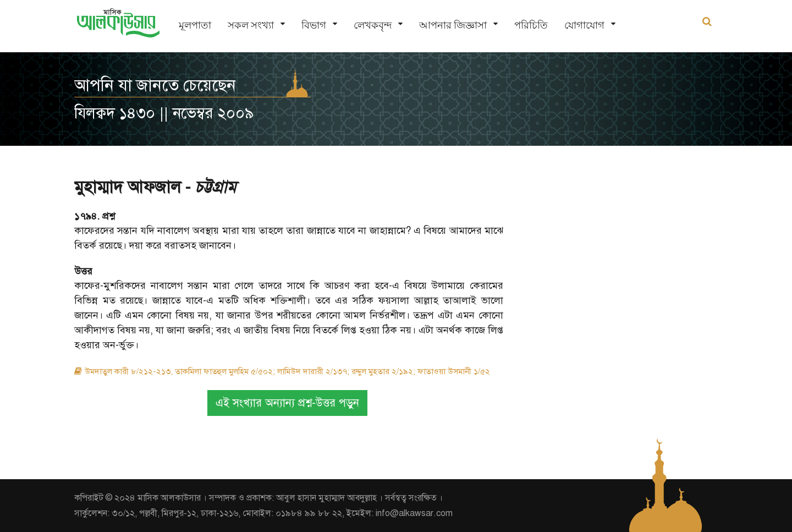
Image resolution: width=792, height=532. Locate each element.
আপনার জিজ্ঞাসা (453, 25)
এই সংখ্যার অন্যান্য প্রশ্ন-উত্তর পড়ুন (287, 403)
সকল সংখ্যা (251, 25)
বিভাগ (314, 25)
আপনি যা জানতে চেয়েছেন (155, 85)
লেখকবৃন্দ (373, 25)
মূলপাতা (195, 25)
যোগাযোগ (584, 25)
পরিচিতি (531, 25)
